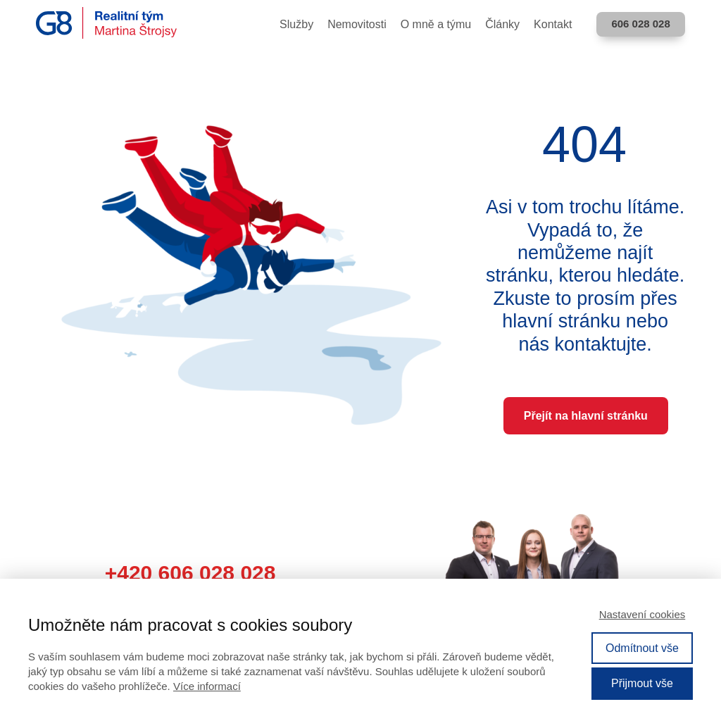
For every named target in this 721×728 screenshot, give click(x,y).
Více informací (207, 686)
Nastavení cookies (642, 614)
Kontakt (553, 24)
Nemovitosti (357, 24)
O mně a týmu (436, 24)
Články (502, 24)
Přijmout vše (642, 683)
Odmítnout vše (642, 648)
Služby (296, 24)
